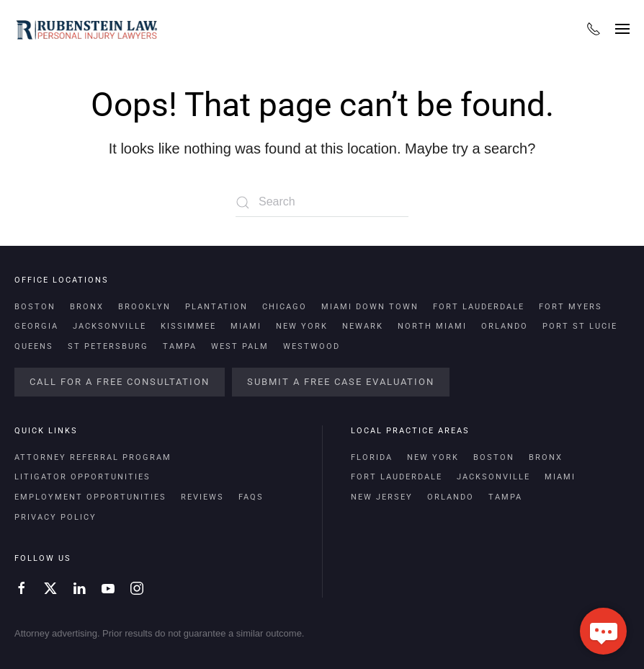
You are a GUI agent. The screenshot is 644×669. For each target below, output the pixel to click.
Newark (363, 326)
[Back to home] (86, 29)
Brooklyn (144, 307)
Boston (35, 307)
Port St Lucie (580, 326)
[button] (622, 29)
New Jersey (382, 497)
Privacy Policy (55, 517)
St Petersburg (108, 346)
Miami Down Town (370, 307)
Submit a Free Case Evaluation (341, 382)
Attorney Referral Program (93, 457)
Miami (246, 326)
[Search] (322, 203)
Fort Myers (571, 307)
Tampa (180, 346)
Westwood (312, 346)
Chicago (285, 307)
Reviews (202, 497)
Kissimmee (188, 326)
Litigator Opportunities (82, 477)
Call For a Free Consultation (120, 382)
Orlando (505, 326)
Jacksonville (109, 326)
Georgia (36, 326)
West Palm (240, 346)
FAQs (251, 497)
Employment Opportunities (90, 497)
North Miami (432, 326)
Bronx (87, 307)
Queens (34, 346)
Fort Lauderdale (479, 307)
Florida (372, 457)
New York (302, 326)
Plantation (216, 307)
